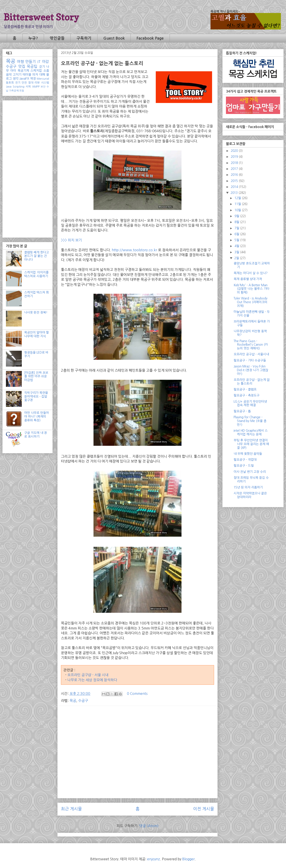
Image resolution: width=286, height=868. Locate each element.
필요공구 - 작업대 (245, 460)
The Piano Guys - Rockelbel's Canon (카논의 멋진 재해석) (251, 345)
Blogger (188, 859)
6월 (237, 234)
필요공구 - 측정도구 (247, 395)
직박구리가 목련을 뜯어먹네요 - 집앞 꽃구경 (36, 396)
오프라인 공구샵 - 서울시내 (251, 354)
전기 (18, 83)
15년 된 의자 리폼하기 (248, 487)
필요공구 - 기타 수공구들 (250, 360)
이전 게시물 (204, 809)
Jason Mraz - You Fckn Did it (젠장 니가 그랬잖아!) (251, 370)
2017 (235, 169)
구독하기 (84, 38)
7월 (237, 228)
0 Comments (137, 694)
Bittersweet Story (41, 17)
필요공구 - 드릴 (244, 466)
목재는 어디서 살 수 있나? (251, 273)
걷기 (42, 67)
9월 (237, 216)
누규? (33, 38)
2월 (237, 258)
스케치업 (36, 71)
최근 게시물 (71, 809)
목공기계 (23, 71)
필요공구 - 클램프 (245, 389)
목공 (73, 701)
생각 (16, 79)
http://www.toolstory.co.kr (134, 250)
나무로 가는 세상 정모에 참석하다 (92, 680)
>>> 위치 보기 (72, 240)
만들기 (31, 62)
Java (9, 87)
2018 (235, 163)
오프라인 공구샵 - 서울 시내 (88, 675)
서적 (28, 87)
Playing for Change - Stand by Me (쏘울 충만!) (250, 421)
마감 (46, 62)
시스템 (45, 83)
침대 (31, 83)
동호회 (10, 83)
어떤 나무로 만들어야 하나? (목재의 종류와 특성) (37, 417)
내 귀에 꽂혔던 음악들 (248, 454)
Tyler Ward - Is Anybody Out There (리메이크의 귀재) (251, 302)
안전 (24, 83)
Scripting (19, 87)
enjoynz (154, 859)
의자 (35, 75)
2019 (235, 157)
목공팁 (32, 66)
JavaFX (24, 79)
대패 (42, 75)
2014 (235, 187)
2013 (235, 193)
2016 (235, 175)
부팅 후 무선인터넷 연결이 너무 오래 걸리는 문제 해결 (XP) (251, 444)
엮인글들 (57, 38)
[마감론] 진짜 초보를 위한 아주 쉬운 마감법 (36, 376)
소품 (46, 71)
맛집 (22, 66)
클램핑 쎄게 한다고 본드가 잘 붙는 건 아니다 (37, 256)
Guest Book (114, 38)
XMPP (36, 87)
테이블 (27, 75)
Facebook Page (150, 38)
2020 (235, 151)
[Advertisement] (137, 740)
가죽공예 (14, 91)
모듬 (22, 91)
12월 (238, 198)
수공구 (83, 701)
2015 (235, 181)
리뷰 (37, 83)
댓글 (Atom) (149, 826)
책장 (33, 79)
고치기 (17, 75)
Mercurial (43, 79)
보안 (43, 87)
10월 (238, 210)
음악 (9, 75)
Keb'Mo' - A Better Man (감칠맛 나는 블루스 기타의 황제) (251, 289)
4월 (237, 246)
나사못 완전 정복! (36, 312)
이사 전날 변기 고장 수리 (250, 472)
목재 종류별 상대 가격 (248, 279)
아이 (13, 71)
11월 (238, 204)
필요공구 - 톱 (242, 411)
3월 (237, 252)
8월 (237, 222)
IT (39, 62)
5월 (237, 240)
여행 (20, 62)
